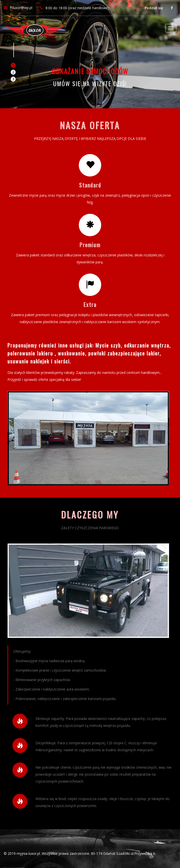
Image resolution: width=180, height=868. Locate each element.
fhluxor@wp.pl (21, 8)
